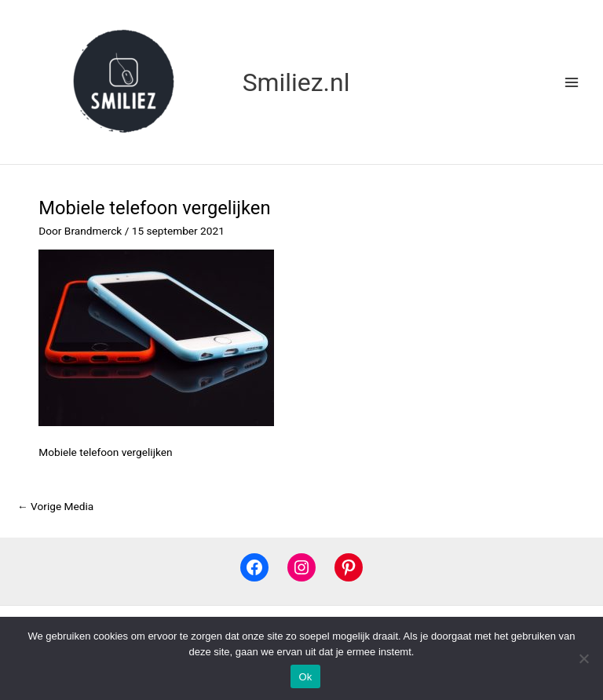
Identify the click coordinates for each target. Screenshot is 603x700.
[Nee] (583, 658)
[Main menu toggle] (572, 82)
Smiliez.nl (296, 82)
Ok (305, 677)
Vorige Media (55, 506)
